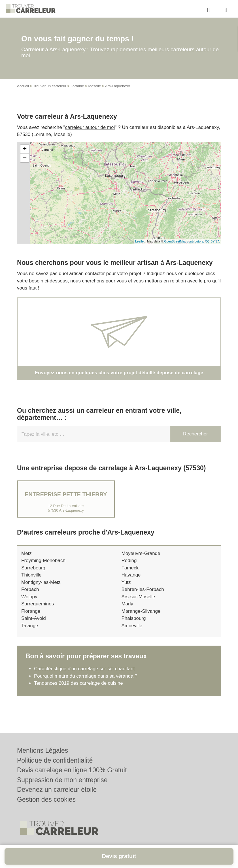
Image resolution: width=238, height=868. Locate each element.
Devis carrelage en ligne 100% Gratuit (72, 770)
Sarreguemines (38, 604)
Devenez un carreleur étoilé (57, 790)
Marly (127, 604)
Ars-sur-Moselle (138, 596)
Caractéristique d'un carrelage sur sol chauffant (84, 669)
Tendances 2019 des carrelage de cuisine (78, 683)
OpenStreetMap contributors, (184, 241)
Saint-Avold (34, 618)
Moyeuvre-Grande (141, 553)
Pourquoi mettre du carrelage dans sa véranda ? (86, 676)
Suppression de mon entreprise (62, 780)
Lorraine (77, 86)
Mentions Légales (42, 750)
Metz (26, 553)
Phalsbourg (134, 618)
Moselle (94, 86)
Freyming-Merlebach (43, 560)
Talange (30, 625)
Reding (129, 560)
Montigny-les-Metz (41, 582)
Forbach (30, 589)
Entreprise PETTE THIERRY (66, 494)
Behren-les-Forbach (143, 589)
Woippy (29, 596)
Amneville (132, 625)
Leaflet (140, 241)
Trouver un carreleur (50, 86)
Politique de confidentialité (55, 760)
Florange (31, 611)
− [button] (25, 158)
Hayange (131, 575)
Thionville (31, 575)
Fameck (130, 568)
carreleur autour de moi (90, 127)
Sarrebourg (33, 568)
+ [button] (25, 149)
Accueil (23, 86)
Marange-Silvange (141, 611)
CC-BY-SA (212, 241)
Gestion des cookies (46, 799)
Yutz (126, 582)
